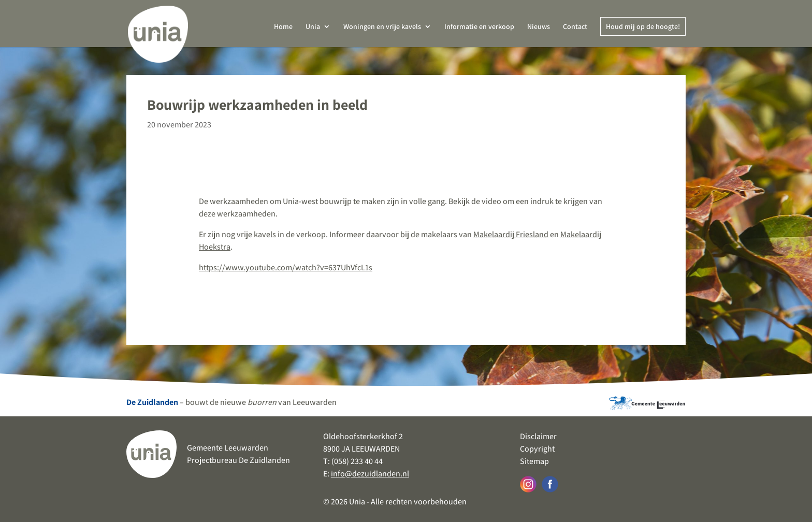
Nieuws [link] (539, 27)
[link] (158, 31)
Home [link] (283, 27)
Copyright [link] (537, 449)
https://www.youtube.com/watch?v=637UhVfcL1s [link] (286, 267)
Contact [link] (575, 27)
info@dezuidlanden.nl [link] (370, 474)
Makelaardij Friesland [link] (511, 234)
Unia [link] (313, 27)
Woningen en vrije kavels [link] (382, 27)
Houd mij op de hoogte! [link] (643, 26)
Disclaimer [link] (538, 436)
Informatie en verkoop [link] (479, 27)
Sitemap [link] (534, 461)
